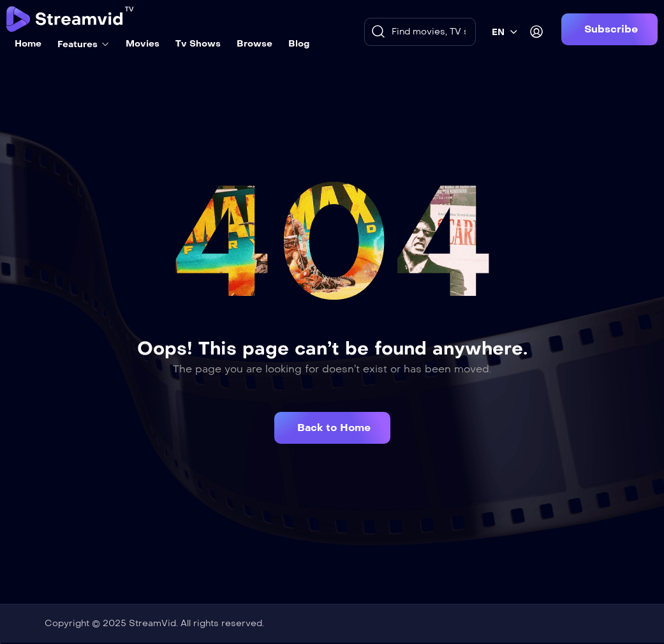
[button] (609, 29)
